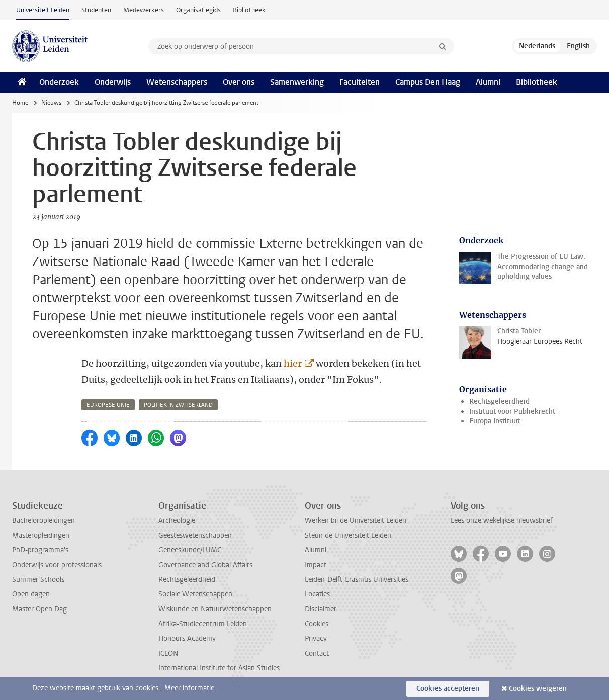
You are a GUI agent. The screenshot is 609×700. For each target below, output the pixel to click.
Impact (316, 565)
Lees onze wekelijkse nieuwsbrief (502, 521)
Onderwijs (113, 82)
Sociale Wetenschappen (195, 594)
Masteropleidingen (41, 535)
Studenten (96, 10)
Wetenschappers (177, 82)
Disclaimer (321, 609)
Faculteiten (360, 82)
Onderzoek (59, 82)
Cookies (317, 624)
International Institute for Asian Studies (219, 668)
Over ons (239, 82)
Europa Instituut (495, 421)
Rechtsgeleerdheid (499, 402)
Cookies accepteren (448, 689)
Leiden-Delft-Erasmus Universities (357, 580)
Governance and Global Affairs (205, 565)
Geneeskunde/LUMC (190, 550)
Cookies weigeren (538, 689)
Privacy (316, 638)
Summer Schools (38, 580)
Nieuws (51, 103)
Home (20, 103)
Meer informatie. (190, 688)
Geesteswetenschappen (195, 535)
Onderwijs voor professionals (57, 565)
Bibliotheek (249, 10)
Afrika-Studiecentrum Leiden (203, 624)
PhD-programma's (40, 550)
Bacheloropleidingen (43, 521)
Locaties (317, 594)
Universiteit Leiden (43, 10)
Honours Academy (187, 638)
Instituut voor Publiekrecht (512, 412)
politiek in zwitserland (178, 405)
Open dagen (31, 594)
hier (293, 363)
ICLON (168, 653)
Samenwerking (297, 82)
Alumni (488, 82)
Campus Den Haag (428, 82)
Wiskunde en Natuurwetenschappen (215, 609)
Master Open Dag (39, 609)
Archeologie (177, 521)
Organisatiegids (198, 10)
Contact (317, 653)
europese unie (108, 405)
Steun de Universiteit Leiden (348, 535)
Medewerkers (144, 10)
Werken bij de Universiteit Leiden (356, 521)
